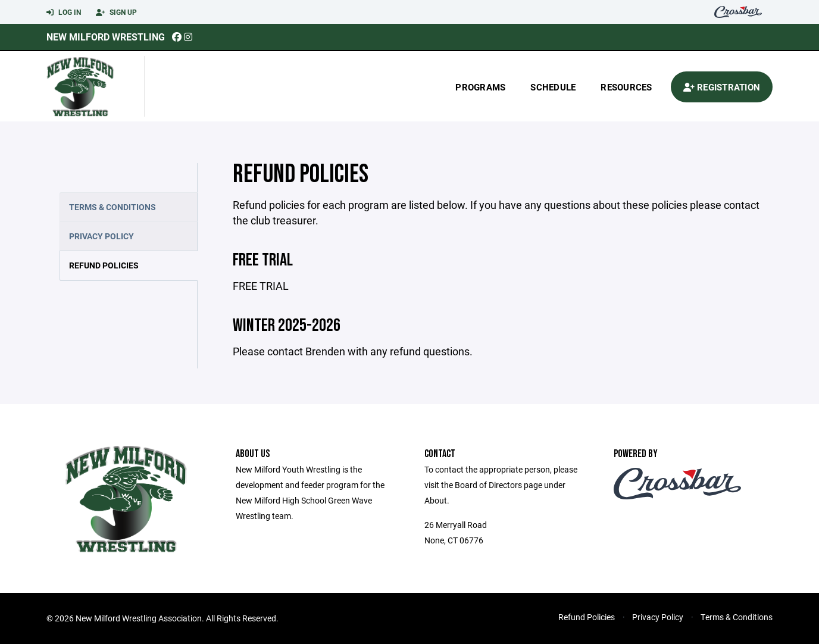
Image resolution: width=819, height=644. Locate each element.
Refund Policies (104, 265)
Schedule (553, 87)
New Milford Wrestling (106, 37)
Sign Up (116, 12)
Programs (480, 87)
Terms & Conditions (112, 207)
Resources (626, 87)
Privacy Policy (101, 236)
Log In (64, 12)
